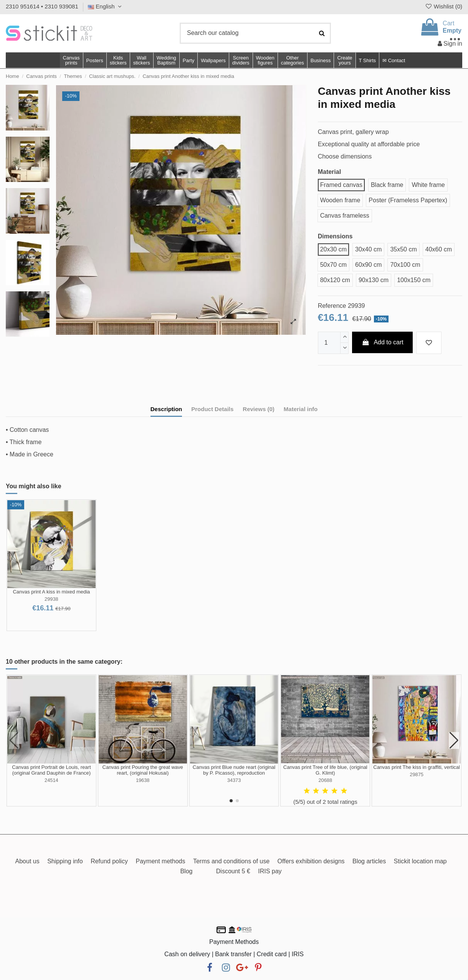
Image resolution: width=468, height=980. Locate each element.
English (106, 6)
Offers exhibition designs (311, 861)
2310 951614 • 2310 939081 (42, 6)
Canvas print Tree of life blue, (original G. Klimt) (325, 770)
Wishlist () (443, 6)
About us (27, 861)
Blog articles (369, 861)
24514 (51, 780)
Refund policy (109, 861)
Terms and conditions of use (231, 861)
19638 (143, 780)
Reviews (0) (259, 409)
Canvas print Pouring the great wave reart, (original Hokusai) (143, 770)
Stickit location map (420, 861)
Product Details (212, 409)
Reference (332, 306)
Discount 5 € (233, 871)
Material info (301, 409)
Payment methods (161, 861)
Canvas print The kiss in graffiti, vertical (417, 767)
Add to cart (382, 342)
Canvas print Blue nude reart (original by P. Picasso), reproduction (234, 770)
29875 (417, 774)
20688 (325, 780)
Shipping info (65, 861)
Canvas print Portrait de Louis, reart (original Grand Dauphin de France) (51, 770)
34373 (234, 780)
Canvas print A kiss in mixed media (51, 592)
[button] (292, 60)
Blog (186, 871)
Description (166, 409)
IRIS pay (270, 871)
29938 (51, 599)
